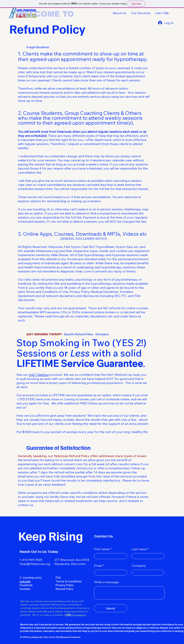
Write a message (106, 582)
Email (98, 566)
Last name (139, 549)
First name (102, 549)
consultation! (76, 615)
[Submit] (111, 608)
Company (139, 566)
